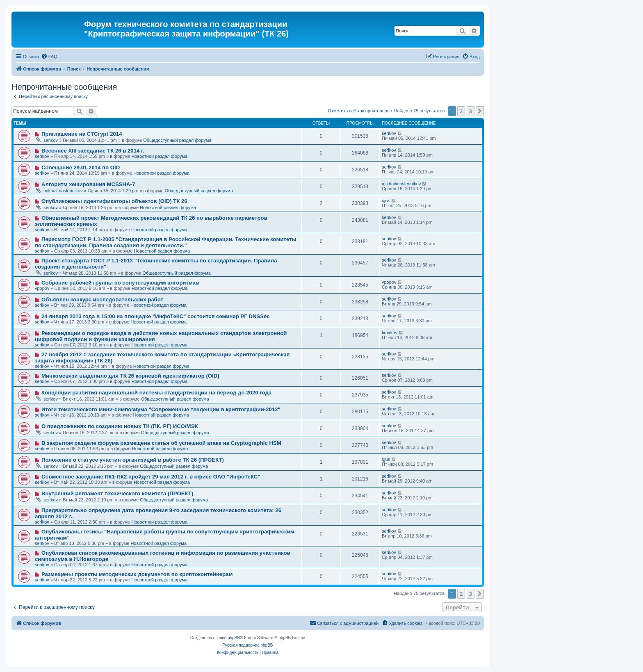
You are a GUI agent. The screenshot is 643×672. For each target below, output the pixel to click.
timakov (390, 333)
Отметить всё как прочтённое (359, 111)
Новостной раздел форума (159, 156)
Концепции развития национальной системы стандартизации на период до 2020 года (156, 393)
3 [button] (471, 111)
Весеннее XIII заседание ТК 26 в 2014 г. (93, 151)
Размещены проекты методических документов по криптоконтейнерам (137, 574)
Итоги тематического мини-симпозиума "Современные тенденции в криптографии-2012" (161, 409)
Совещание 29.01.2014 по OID (81, 167)
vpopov (42, 288)
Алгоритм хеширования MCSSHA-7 (88, 184)
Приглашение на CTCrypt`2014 (82, 134)
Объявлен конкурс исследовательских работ (102, 300)
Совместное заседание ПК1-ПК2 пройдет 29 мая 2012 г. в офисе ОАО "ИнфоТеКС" (151, 477)
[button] (480, 111)
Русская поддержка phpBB (247, 645)
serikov (51, 140)
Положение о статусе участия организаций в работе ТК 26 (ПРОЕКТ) (133, 460)
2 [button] (461, 111)
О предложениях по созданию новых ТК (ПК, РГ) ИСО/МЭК (120, 426)
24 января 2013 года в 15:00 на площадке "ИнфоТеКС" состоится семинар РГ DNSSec (156, 316)
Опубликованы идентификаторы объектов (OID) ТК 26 (114, 201)
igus (386, 200)
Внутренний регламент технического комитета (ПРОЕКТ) (117, 493)
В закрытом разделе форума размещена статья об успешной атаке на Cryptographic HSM (161, 443)
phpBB (234, 638)
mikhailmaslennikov (63, 191)
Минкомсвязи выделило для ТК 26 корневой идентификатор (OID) (130, 376)
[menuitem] (49, 57)
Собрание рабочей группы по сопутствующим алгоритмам (121, 283)
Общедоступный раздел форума (177, 140)
